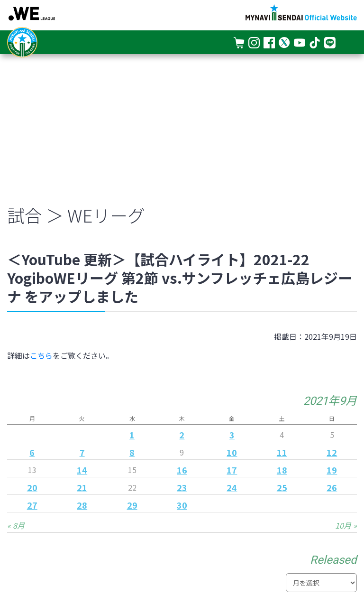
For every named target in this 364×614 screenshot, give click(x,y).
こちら (41, 355)
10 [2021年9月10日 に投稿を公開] (232, 452)
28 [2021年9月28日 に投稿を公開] (82, 505)
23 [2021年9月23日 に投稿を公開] (182, 487)
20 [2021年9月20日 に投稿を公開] (32, 487)
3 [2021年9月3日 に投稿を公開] (232, 435)
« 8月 (16, 525)
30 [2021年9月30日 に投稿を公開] (182, 505)
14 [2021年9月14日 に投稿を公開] (82, 470)
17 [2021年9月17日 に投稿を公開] (232, 470)
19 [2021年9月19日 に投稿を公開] (332, 470)
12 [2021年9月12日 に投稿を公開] (332, 452)
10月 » (346, 525)
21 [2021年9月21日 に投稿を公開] (82, 487)
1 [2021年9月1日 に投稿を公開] (132, 435)
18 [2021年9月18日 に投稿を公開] (282, 470)
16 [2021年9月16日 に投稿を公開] (182, 470)
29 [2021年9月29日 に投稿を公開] (132, 505)
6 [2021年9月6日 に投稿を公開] (32, 452)
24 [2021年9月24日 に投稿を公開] (232, 487)
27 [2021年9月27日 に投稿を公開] (32, 505)
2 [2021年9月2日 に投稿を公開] (182, 435)
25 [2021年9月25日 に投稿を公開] (282, 487)
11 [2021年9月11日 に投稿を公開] (282, 452)
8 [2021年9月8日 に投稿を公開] (132, 452)
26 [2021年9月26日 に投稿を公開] (332, 487)
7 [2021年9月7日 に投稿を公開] (82, 452)
